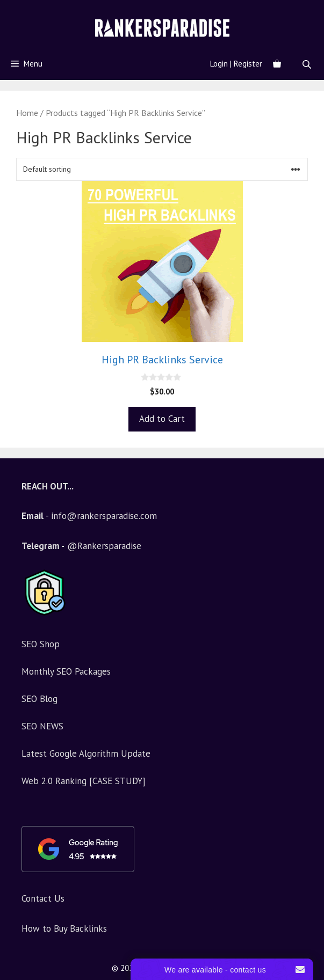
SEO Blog (39, 699)
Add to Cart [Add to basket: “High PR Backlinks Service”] (162, 419)
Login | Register (236, 64)
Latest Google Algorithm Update (86, 754)
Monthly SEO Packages (66, 671)
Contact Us (43, 898)
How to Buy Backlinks (64, 928)
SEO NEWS (42, 726)
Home (27, 113)
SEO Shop (41, 644)
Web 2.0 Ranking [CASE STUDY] (84, 781)
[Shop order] (162, 169)
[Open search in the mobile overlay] (308, 64)
